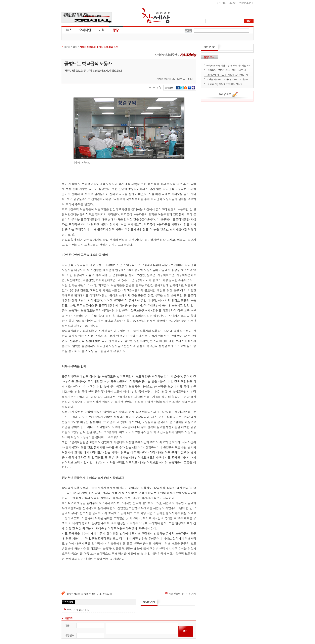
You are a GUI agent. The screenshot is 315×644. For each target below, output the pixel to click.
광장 (113, 30)
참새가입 (222, 3)
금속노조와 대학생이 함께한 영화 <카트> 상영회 (228, 65)
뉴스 (69, 30)
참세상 (156, 16)
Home (67, 47)
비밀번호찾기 (246, 3)
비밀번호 (69, 635)
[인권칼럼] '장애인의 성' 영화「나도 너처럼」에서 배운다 (228, 70)
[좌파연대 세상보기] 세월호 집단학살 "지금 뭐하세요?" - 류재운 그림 (228, 74)
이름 (67, 625)
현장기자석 (209, 57)
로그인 (233, 3)
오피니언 (85, 30)
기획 (102, 30)
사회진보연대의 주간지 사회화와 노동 (99, 47)
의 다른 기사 (181, 594)
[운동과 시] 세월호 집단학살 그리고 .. (226, 84)
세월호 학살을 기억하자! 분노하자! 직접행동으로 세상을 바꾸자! (228, 79)
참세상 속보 (228, 95)
